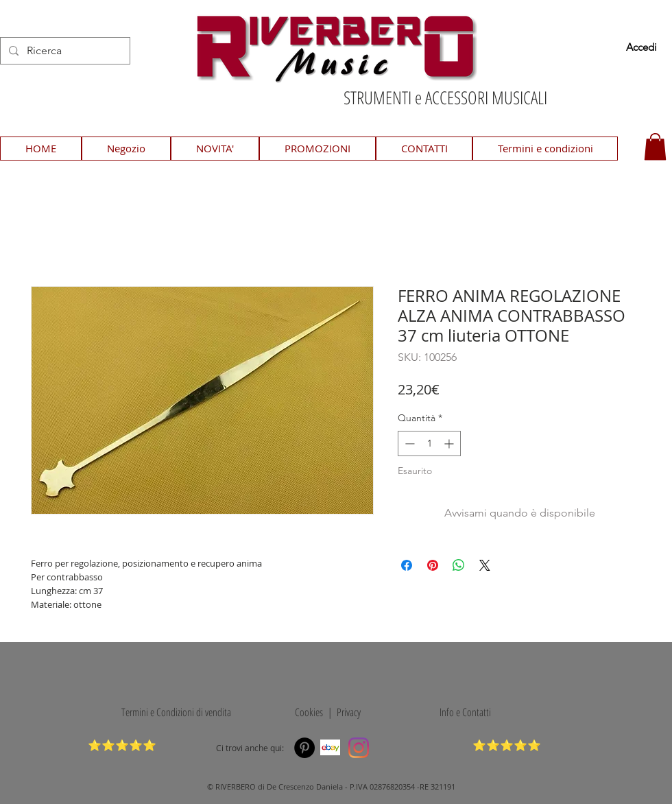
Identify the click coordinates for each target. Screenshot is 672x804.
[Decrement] (408, 444)
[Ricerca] (64, 51)
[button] (655, 146)
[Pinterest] (304, 748)
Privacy (349, 712)
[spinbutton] (429, 444)
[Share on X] (485, 565)
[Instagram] (359, 748)
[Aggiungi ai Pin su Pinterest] (433, 565)
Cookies (307, 712)
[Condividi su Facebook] (407, 565)
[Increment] (450, 444)
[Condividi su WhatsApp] (459, 565)
